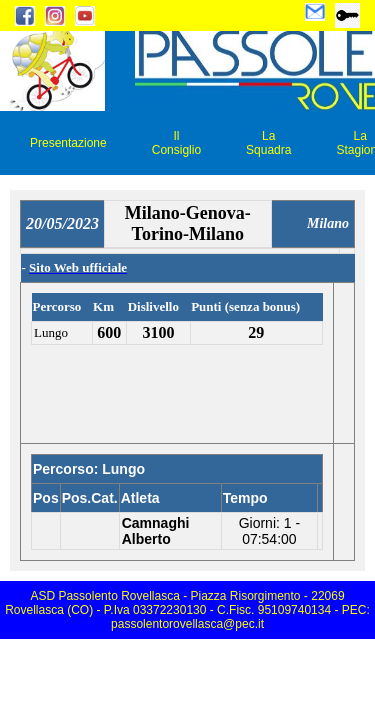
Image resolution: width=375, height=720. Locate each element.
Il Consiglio (176, 143)
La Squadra (268, 143)
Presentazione (68, 143)
